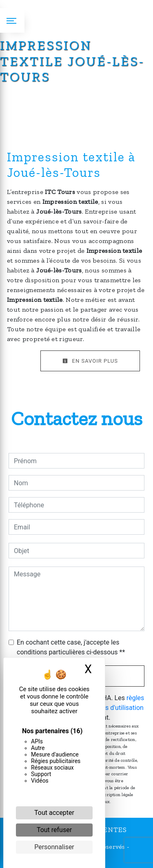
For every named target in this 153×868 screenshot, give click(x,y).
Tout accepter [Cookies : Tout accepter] (54, 813)
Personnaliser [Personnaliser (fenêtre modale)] (54, 847)
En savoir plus (90, 361)
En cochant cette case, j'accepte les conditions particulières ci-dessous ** (71, 647)
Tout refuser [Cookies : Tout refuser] (54, 830)
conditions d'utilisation (111, 708)
